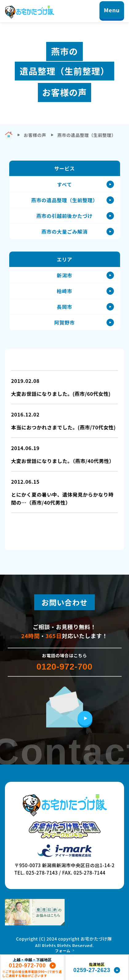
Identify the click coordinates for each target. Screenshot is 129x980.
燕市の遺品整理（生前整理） (64, 200)
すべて (64, 184)
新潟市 (65, 275)
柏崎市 (65, 291)
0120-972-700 (64, 667)
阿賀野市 (64, 322)
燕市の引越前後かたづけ (64, 216)
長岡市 (65, 307)
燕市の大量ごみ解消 (65, 232)
